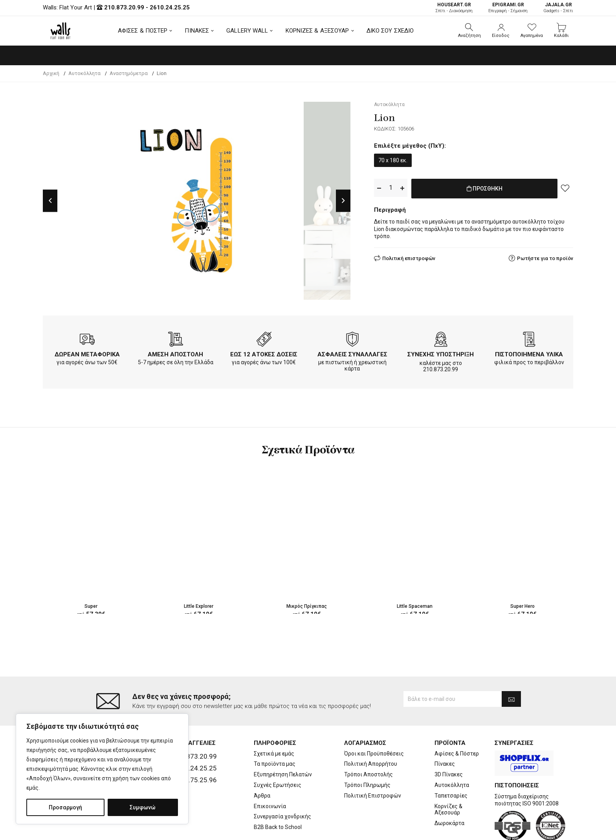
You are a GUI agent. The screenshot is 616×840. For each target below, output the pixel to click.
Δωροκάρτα (449, 792)
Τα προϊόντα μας (275, 733)
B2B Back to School (278, 796)
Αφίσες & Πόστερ (457, 722)
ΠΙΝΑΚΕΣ (197, 31)
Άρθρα (262, 764)
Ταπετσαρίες (451, 764)
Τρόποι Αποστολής (368, 743)
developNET (373, 829)
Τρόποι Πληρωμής (367, 754)
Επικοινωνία (270, 775)
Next (343, 201)
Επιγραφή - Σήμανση (508, 8)
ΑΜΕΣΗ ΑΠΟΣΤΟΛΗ (175, 354)
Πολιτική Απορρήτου (371, 733)
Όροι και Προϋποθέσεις (374, 722)
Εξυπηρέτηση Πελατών (283, 743)
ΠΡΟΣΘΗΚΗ (485, 188)
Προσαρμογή (65, 807)
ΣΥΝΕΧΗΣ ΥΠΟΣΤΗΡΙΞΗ (441, 354)
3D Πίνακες (449, 743)
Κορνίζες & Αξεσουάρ (448, 778)
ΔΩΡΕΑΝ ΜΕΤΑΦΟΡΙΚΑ (87, 354)
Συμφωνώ (143, 807)
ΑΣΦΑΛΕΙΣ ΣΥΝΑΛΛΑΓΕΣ (352, 354)
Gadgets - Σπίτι (558, 8)
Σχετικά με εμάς (274, 722)
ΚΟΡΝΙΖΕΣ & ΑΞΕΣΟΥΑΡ (317, 31)
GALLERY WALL (247, 31)
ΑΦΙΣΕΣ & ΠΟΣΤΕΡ (143, 31)
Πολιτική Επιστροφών (373, 764)
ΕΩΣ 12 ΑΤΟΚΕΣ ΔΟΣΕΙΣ (264, 354)
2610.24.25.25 (170, 7)
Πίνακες (445, 733)
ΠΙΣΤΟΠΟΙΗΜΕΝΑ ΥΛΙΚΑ (529, 354)
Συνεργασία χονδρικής (282, 785)
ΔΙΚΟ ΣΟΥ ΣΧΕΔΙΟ (390, 31)
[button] (469, 31)
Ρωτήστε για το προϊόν (545, 257)
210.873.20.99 (124, 7)
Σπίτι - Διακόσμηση (454, 8)
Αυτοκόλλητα (452, 754)
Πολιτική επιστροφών (409, 257)
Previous (50, 201)
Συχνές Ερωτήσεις (278, 754)
